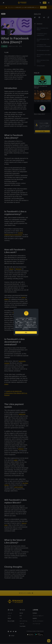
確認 (26, 333)
